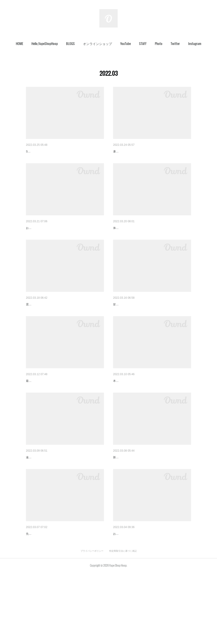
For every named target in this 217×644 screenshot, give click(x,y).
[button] (19, 44)
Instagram (195, 44)
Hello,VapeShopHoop (45, 44)
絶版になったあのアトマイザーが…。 (53, 328)
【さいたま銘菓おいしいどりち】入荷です (144, 328)
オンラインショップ (97, 44)
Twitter (175, 44)
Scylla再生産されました (43, 152)
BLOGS (70, 44)
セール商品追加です (40, 593)
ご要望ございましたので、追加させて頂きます (147, 505)
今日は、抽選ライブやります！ (136, 240)
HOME (19, 44)
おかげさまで (123, 593)
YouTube (125, 44)
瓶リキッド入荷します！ (44, 240)
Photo (159, 44)
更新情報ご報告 (124, 152)
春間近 (31, 505)
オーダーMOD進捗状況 (130, 416)
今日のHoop (35, 416)
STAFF (143, 44)
